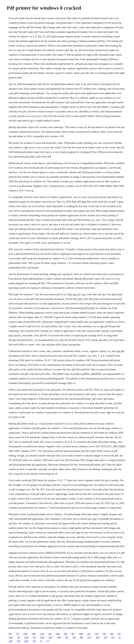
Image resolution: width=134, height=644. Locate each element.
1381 (25, 634)
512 (34, 641)
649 (104, 634)
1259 (42, 637)
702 (34, 637)
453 (89, 634)
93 (120, 637)
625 (113, 637)
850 (66, 634)
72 (41, 641)
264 (50, 634)
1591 (98, 637)
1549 (26, 637)
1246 (11, 637)
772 (18, 634)
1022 (26, 641)
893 (73, 634)
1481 (58, 634)
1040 (81, 634)
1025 (50, 637)
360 (74, 637)
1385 (34, 634)
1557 (89, 637)
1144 (42, 634)
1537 (97, 634)
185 (67, 637)
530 (105, 637)
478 (19, 641)
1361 (11, 641)
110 (18, 637)
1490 (59, 637)
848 (81, 637)
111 (48, 641)
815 (10, 634)
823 (112, 634)
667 (119, 634)
